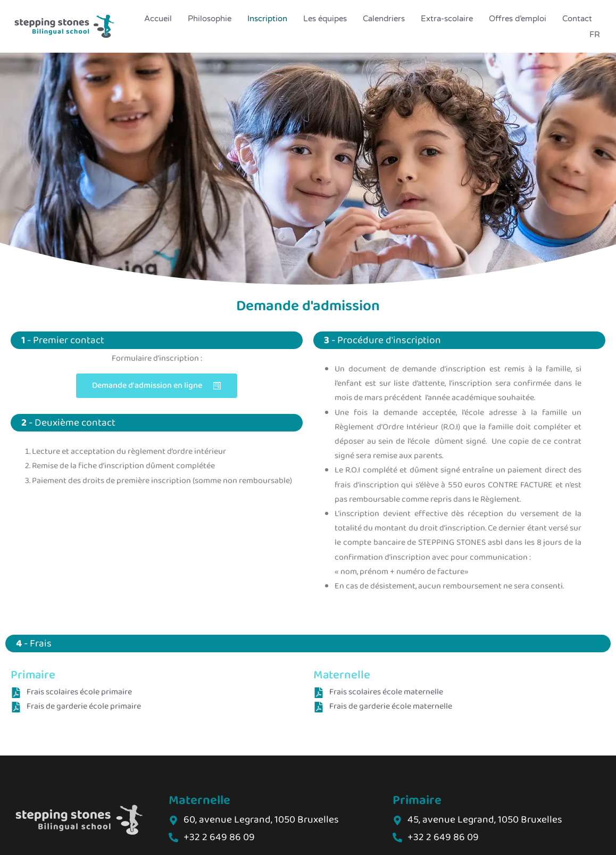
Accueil (158, 19)
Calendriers (384, 19)
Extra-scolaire (447, 19)
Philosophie (210, 19)
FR (595, 35)
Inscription (267, 19)
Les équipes (325, 19)
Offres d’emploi (518, 19)
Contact (577, 19)
